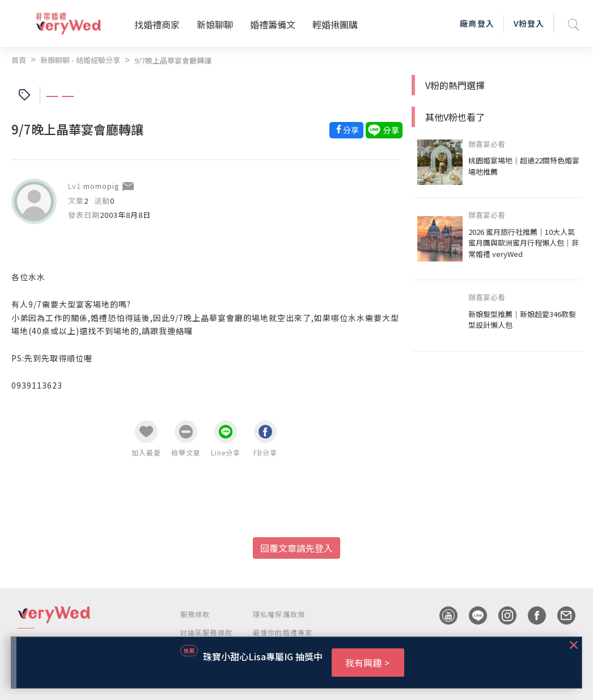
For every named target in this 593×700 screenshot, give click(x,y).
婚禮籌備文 (273, 24)
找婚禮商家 (157, 24)
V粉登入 (529, 23)
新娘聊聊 (215, 24)
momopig (101, 186)
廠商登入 (477, 23)
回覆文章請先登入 (296, 548)
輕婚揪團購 (335, 24)
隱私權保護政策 (279, 614)
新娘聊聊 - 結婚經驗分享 (80, 60)
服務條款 (195, 614)
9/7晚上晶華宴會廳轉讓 (173, 60)
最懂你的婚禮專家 (283, 632)
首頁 (19, 60)
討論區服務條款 (206, 632)
